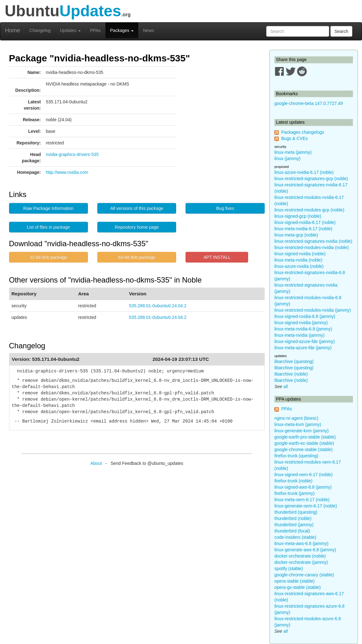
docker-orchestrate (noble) (300, 556)
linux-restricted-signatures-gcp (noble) (311, 179)
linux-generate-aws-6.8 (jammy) (305, 550)
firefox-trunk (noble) (293, 481)
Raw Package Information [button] (48, 208)
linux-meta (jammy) (293, 152)
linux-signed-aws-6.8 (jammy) (303, 487)
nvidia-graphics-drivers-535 (72, 154)
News (148, 30)
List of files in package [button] (48, 227)
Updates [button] (70, 30)
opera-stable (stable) (294, 581)
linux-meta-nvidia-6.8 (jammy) (303, 329)
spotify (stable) (289, 569)
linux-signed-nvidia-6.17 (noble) (305, 222)
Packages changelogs (303, 132)
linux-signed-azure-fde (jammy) (305, 341)
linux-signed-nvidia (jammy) (301, 323)
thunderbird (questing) (296, 512)
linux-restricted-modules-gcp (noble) (309, 210)
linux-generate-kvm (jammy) (301, 431)
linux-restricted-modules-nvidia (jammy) (313, 310)
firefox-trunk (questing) (296, 456)
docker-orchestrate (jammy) (301, 562)
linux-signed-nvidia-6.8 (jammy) (305, 316)
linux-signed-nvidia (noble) (300, 254)
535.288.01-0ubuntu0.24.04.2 (158, 306)
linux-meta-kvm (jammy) (298, 424)
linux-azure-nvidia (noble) (299, 266)
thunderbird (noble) (293, 518)
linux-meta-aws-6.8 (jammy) (301, 543)
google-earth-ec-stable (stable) (304, 443)
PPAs (95, 30)
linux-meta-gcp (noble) (296, 235)
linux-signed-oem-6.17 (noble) (303, 475)
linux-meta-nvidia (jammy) (299, 335)
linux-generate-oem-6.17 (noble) (306, 506)
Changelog (40, 30)
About (96, 463)
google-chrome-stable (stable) (303, 449)
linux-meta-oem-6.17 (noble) (302, 500)
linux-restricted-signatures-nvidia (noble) (313, 241)
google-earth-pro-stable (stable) (305, 437)
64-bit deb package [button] (137, 257)
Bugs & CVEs (295, 138)
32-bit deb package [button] (48, 257)
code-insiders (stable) (295, 537)
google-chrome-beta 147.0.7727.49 (309, 103)
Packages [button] (122, 30)
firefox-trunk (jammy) (294, 493)
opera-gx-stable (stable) (298, 587)
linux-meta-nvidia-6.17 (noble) (303, 229)
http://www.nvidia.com (67, 172)
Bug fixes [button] (225, 208)
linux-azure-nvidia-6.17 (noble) (304, 172)
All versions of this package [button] (137, 208)
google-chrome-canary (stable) (304, 575)
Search (341, 31)
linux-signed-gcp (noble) (298, 216)
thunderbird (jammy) (294, 525)
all (286, 387)
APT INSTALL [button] (217, 257)
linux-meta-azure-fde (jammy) (303, 348)
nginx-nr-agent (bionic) (296, 418)
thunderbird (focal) (292, 531)
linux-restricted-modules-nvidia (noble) (311, 247)
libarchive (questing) (294, 361)
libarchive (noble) (291, 374)
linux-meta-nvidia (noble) (298, 260)
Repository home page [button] (137, 227)
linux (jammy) (287, 158)
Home (13, 30)
